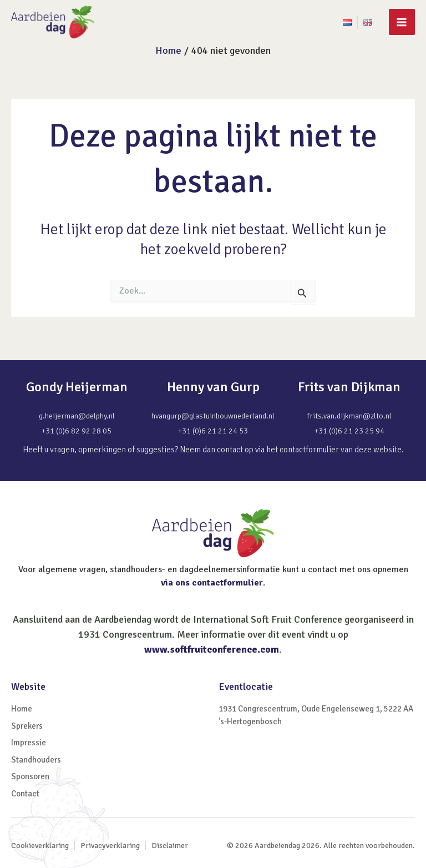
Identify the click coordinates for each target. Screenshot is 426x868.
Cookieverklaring (40, 846)
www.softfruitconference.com (212, 649)
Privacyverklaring (110, 846)
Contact (25, 794)
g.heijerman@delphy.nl (77, 416)
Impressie (29, 743)
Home (22, 709)
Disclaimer (170, 846)
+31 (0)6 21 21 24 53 (213, 431)
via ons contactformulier (212, 583)
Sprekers (27, 726)
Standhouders (36, 760)
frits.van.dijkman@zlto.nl (349, 416)
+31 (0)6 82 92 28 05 (77, 431)
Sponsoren (30, 776)
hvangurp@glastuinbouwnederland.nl (213, 416)
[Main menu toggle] (402, 22)
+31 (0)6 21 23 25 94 (349, 431)
